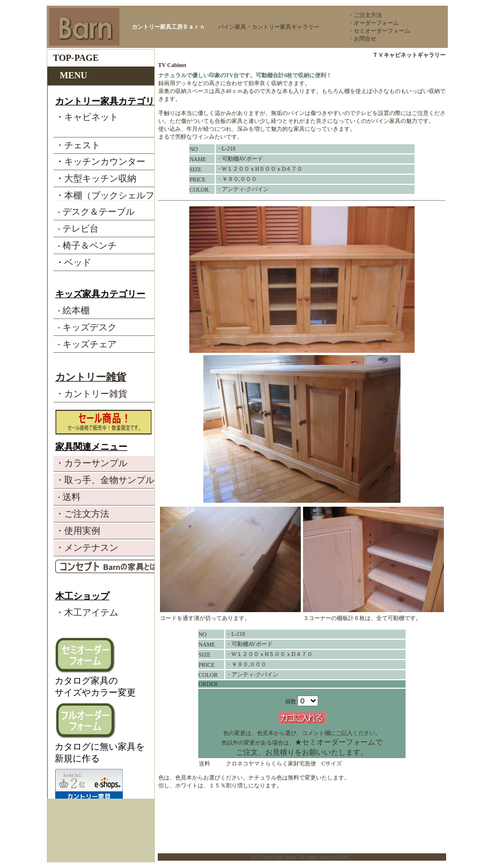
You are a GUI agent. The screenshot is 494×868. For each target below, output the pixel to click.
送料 (204, 763)
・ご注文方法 (365, 15)
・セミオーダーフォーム (379, 31)
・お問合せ (362, 39)
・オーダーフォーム (373, 23)
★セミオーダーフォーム (335, 742)
